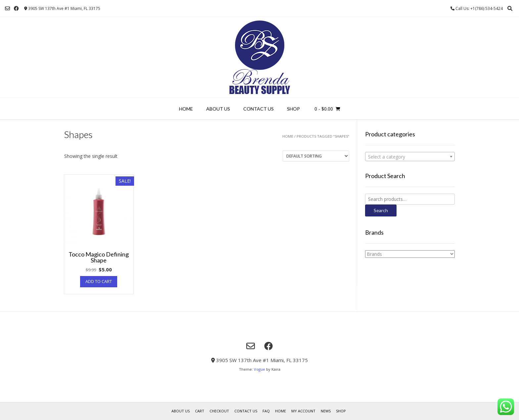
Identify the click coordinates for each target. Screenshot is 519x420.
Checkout (219, 411)
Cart (200, 411)
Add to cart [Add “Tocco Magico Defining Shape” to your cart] (99, 281)
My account (303, 411)
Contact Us (259, 109)
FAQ (266, 411)
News (326, 411)
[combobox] (410, 157)
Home (186, 109)
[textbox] (410, 157)
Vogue (259, 369)
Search (381, 210)
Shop (293, 109)
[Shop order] (316, 156)
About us (218, 109)
